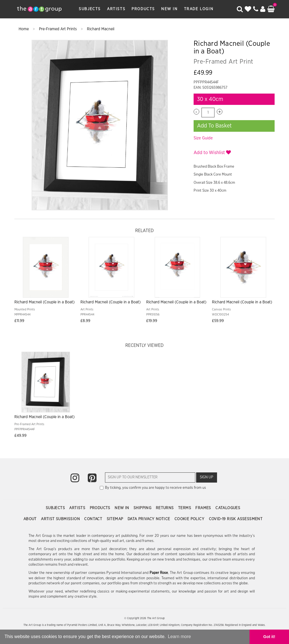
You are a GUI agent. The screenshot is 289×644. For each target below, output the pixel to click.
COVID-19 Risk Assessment (236, 519)
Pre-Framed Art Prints (58, 29)
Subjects (90, 9)
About (31, 519)
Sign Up (207, 477)
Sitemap (116, 519)
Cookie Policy (190, 519)
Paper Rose (159, 573)
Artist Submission (61, 519)
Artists (116, 9)
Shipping (143, 508)
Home (24, 29)
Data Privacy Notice (149, 519)
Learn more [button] (179, 637)
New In (169, 9)
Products (143, 9)
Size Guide (203, 138)
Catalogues (228, 508)
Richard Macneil (101, 29)
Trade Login (199, 9)
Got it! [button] (269, 637)
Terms (185, 508)
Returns (165, 508)
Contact (94, 519)
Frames (204, 508)
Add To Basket (214, 126)
